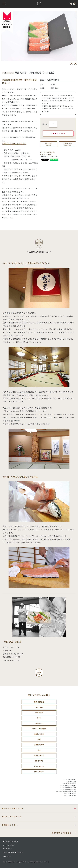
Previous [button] (71, 63)
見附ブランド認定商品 (39, 729)
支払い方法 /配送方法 (49, 144)
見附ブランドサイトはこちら (14, 144)
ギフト (39, 718)
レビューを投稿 (46, 155)
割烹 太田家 (39, 713)
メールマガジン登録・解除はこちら (13, 853)
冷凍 (39, 750)
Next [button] (75, 63)
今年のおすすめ (39, 755)
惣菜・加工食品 (39, 702)
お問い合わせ (7, 856)
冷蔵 (39, 739)
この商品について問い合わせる (67, 144)
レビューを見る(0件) (48, 152)
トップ (65, 780)
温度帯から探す (39, 734)
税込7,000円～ (39, 766)
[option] (39, 36)
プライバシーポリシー (9, 845)
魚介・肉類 (39, 707)
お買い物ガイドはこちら (61, 833)
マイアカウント (7, 849)
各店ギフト (39, 723)
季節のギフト (39, 761)
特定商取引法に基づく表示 (10, 841)
